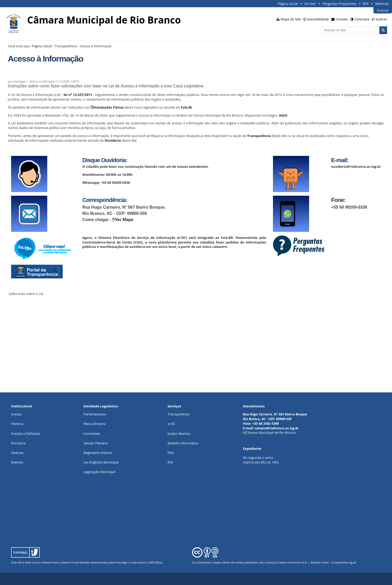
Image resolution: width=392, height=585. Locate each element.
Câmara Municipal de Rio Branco (269, 432)
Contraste (362, 19)
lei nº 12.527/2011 (78, 95)
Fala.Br (186, 107)
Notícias (17, 453)
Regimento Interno (98, 453)
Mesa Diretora (95, 424)
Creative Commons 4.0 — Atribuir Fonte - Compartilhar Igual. (317, 562)
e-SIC (171, 424)
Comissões (92, 434)
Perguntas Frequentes (339, 4)
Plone (159, 562)
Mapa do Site (291, 19)
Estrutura (18, 443)
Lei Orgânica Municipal (101, 462)
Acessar (383, 10)
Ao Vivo (310, 4)
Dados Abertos (179, 434)
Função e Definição (26, 434)
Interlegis (121, 562)
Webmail (382, 4)
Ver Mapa (123, 220)
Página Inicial (288, 4)
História (17, 424)
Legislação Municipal (100, 472)
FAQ (171, 453)
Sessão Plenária (96, 443)
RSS (366, 4)
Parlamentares (95, 414)
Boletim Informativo (183, 443)
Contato (342, 19)
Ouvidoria (113, 140)
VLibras (381, 19)
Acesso (16, 414)
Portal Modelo (81, 562)
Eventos (17, 462)
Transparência (66, 46)
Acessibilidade (318, 19)
